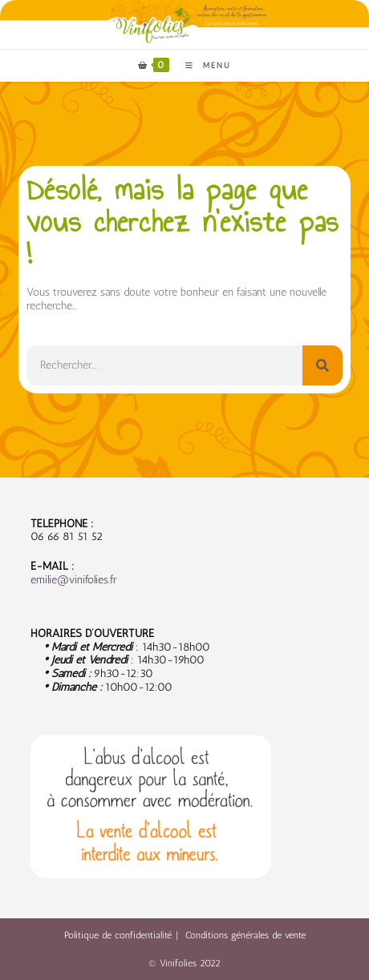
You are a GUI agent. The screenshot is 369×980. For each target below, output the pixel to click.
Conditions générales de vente (245, 935)
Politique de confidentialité (118, 935)
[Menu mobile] (202, 66)
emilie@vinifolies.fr (74, 580)
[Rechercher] (322, 365)
